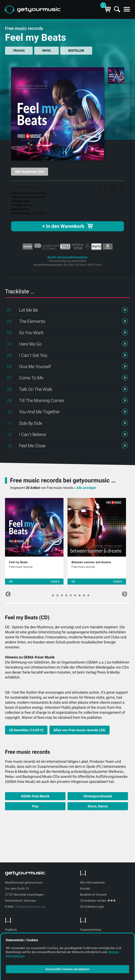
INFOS (46, 51)
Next (124, 593)
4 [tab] (62, 596)
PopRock (11, 930)
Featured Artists (91, 930)
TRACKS (19, 51)
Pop (35, 806)
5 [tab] (66, 596)
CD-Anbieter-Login (92, 907)
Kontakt (85, 889)
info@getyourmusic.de (30, 907)
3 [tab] (57, 596)
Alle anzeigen (86, 488)
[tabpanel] (34, 541)
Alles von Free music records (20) (80, 730)
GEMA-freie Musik (35, 796)
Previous (7, 593)
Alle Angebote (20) (30, 172)
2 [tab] (53, 596)
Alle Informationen (92, 883)
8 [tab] (80, 596)
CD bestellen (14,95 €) (26, 730)
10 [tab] (88, 596)
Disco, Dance (98, 806)
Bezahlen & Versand (93, 895)
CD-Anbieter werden (98, 901)
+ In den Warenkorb (67, 226)
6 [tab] (71, 596)
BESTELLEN (76, 51)
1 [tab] (49, 596)
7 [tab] (75, 596)
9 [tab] (84, 596)
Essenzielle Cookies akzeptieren (67, 969)
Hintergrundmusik (98, 796)
